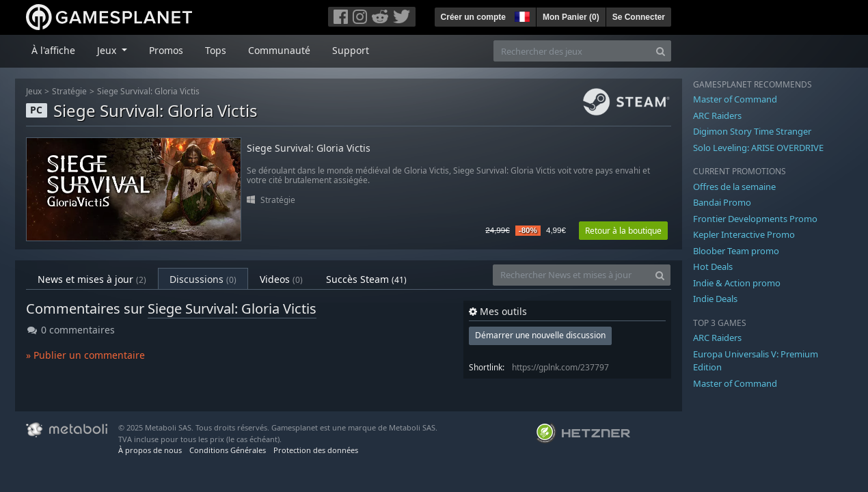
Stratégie (69, 91)
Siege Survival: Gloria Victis (148, 91)
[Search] (661, 51)
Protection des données (316, 450)
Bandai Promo (722, 202)
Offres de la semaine (734, 187)
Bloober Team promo (736, 251)
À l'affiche (53, 50)
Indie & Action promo (737, 283)
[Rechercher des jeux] (572, 51)
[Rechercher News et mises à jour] (571, 275)
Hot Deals (713, 266)
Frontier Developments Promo (755, 219)
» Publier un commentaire (85, 355)
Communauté (279, 50)
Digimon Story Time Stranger (752, 131)
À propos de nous (150, 450)
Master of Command (735, 99)
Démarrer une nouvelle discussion (540, 335)
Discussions (203, 279)
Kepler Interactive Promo (744, 234)
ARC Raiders (717, 115)
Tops (216, 50)
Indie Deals (715, 299)
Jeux (34, 91)
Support (351, 50)
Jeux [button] (108, 50)
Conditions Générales (228, 450)
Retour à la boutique (623, 231)
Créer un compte (473, 17)
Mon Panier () (571, 17)
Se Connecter (639, 17)
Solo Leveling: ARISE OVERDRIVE (758, 148)
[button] (521, 15)
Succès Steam (366, 279)
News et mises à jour (92, 279)
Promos (166, 50)
